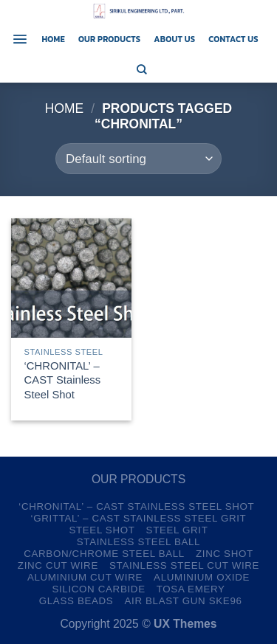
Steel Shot (102, 530)
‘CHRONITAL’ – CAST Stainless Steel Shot (62, 380)
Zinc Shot (225, 554)
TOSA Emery (191, 589)
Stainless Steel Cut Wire (184, 565)
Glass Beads (76, 601)
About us (174, 39)
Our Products (109, 39)
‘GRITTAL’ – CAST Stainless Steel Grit (139, 518)
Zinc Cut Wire (58, 565)
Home (53, 39)
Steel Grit (177, 530)
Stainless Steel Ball (138, 542)
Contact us (233, 39)
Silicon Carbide (98, 589)
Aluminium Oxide (202, 577)
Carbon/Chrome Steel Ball (104, 554)
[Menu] (20, 39)
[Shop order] (138, 159)
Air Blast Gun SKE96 (183, 601)
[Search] (142, 69)
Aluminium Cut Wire (85, 577)
